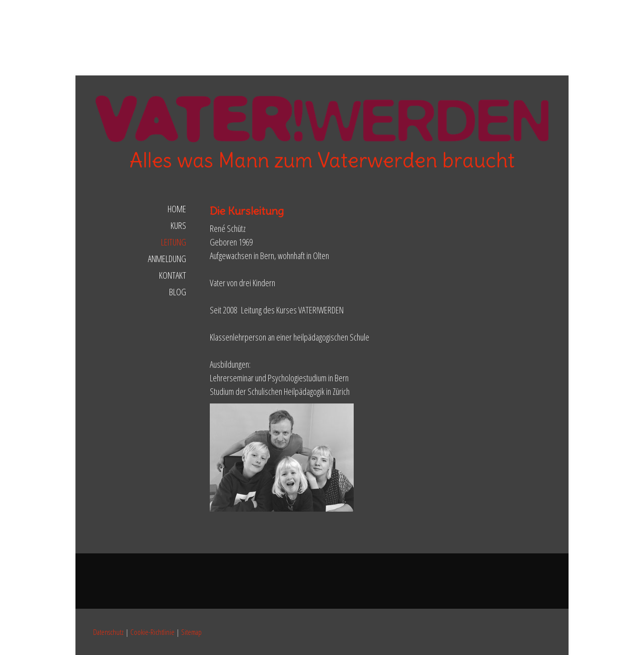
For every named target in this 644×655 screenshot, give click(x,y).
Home (177, 209)
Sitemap (191, 632)
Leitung (174, 242)
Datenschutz (108, 632)
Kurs (178, 225)
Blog (178, 292)
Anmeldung (167, 259)
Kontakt (173, 275)
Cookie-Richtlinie (152, 632)
